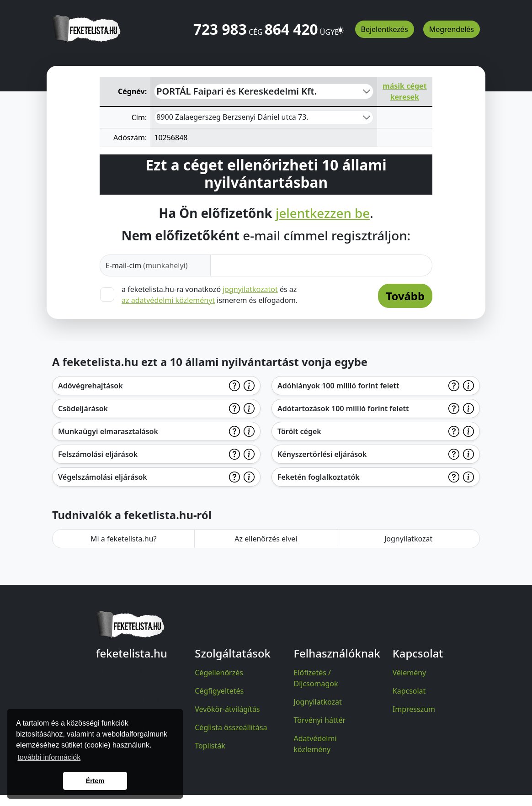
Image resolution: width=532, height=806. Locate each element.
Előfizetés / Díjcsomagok (316, 678)
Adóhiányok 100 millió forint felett (338, 386)
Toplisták (210, 746)
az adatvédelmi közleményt (168, 300)
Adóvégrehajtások (90, 386)
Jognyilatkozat (408, 539)
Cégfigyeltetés (219, 691)
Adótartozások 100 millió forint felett (343, 408)
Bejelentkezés (385, 29)
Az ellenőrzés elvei (266, 539)
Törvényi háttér (320, 720)
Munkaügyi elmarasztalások (108, 431)
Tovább (405, 296)
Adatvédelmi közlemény (315, 744)
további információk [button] (49, 757)
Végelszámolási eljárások (103, 477)
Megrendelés (452, 29)
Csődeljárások (83, 408)
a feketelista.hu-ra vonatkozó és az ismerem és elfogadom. (210, 295)
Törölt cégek (299, 431)
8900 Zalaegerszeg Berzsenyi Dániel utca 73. (232, 117)
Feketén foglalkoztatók (319, 477)
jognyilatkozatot (250, 289)
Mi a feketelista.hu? (124, 539)
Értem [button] (95, 781)
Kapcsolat (409, 691)
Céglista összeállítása (231, 727)
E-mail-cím (147, 265)
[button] (340, 26)
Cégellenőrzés (219, 673)
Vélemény (410, 673)
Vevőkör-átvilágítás (227, 709)
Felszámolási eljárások (98, 454)
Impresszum (414, 709)
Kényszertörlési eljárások (322, 454)
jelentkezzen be (323, 213)
